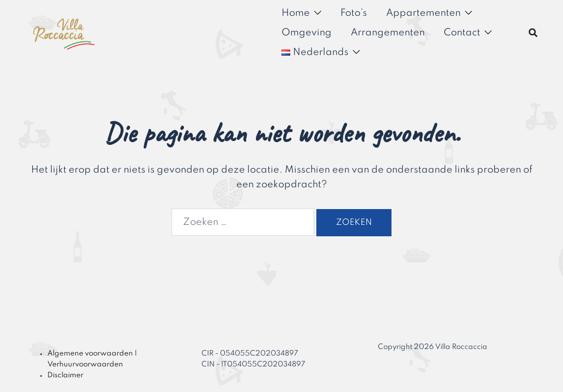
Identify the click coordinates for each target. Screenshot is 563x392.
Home (296, 13)
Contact (462, 33)
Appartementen (423, 13)
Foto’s (354, 13)
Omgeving (307, 33)
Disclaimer (65, 375)
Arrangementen (388, 33)
